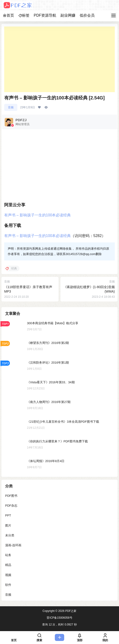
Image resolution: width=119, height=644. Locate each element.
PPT (8, 516)
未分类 (10, 535)
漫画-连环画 (13, 545)
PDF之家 (70, 611)
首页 (8, 15)
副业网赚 (68, 15)
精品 (8, 565)
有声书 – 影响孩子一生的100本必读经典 (37, 215)
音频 (11, 107)
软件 (8, 585)
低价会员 (87, 15)
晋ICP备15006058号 (59, 618)
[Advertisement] (59, 59)
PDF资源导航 (45, 15)
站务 (8, 555)
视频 (8, 575)
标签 (24, 15)
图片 (8, 525)
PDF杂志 (11, 506)
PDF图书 (11, 496)
